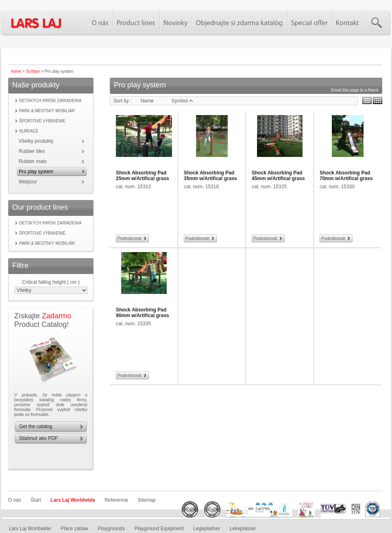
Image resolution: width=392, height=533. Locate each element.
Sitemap (147, 500)
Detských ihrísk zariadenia (50, 101)
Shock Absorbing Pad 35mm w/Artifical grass (210, 176)
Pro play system (36, 172)
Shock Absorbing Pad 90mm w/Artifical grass (143, 313)
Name (147, 101)
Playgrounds (112, 529)
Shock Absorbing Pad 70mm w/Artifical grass (346, 176)
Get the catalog (36, 426)
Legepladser (207, 529)
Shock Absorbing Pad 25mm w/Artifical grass (143, 176)
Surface (33, 71)
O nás (15, 500)
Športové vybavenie (42, 121)
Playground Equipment (159, 529)
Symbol (182, 101)
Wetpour (28, 182)
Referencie (116, 500)
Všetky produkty (36, 141)
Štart (36, 500)
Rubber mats (33, 161)
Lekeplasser (243, 529)
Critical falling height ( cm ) (51, 282)
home (16, 71)
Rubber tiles (32, 151)
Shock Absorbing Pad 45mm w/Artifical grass (278, 176)
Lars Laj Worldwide (73, 500)
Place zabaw (74, 529)
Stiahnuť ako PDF (38, 438)
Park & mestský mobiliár (47, 111)
